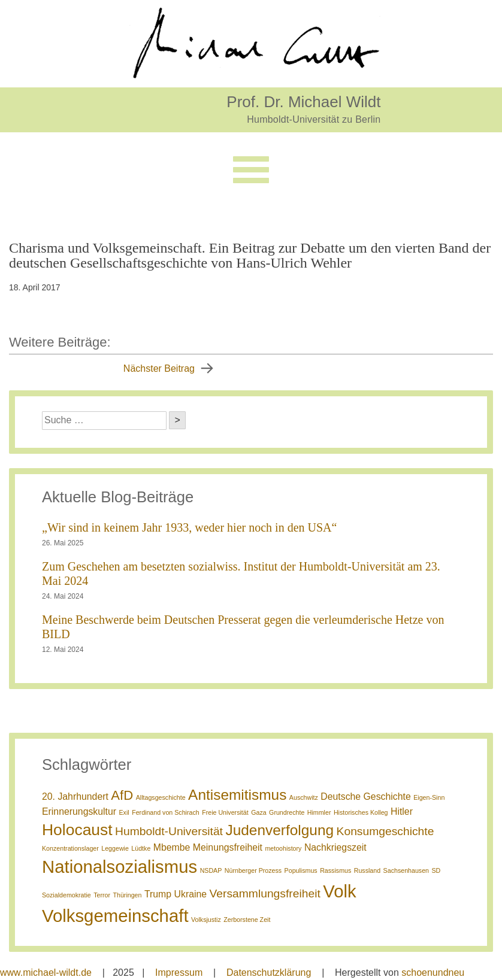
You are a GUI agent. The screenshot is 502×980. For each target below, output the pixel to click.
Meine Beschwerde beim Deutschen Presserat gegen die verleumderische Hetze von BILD (243, 627)
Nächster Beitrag (159, 368)
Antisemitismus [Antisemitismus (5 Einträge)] (237, 795)
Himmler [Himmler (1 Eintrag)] (319, 812)
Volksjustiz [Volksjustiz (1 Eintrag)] (206, 920)
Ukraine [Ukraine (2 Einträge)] (191, 894)
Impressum (179, 973)
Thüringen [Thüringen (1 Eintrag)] (127, 895)
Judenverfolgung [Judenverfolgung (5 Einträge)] (279, 830)
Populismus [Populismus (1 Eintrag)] (301, 870)
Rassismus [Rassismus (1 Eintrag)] (335, 870)
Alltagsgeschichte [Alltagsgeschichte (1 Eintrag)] (161, 797)
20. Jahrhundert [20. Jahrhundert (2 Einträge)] (75, 797)
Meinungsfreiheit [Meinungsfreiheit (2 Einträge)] (228, 847)
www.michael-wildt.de (46, 973)
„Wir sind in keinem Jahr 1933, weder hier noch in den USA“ (189, 527)
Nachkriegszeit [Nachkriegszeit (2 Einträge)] (335, 847)
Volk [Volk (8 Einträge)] (339, 891)
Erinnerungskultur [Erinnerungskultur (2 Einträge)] (79, 811)
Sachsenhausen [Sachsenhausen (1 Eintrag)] (406, 870)
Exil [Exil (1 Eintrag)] (124, 812)
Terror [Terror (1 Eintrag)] (102, 895)
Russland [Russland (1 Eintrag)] (367, 870)
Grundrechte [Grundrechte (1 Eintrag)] (287, 812)
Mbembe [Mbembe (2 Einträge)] (172, 847)
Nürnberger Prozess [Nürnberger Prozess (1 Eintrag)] (253, 870)
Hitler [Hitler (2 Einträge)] (402, 811)
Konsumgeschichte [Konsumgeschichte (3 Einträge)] (385, 831)
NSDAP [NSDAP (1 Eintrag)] (211, 870)
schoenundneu (433, 973)
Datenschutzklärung (269, 973)
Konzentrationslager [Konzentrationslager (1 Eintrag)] (70, 848)
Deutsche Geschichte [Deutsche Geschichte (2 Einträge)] (365, 797)
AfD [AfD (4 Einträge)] (122, 795)
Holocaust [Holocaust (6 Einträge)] (77, 830)
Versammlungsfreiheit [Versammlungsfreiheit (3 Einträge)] (265, 893)
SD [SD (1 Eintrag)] (436, 870)
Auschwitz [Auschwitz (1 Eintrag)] (304, 797)
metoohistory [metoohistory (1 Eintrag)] (283, 848)
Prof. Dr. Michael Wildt (303, 101)
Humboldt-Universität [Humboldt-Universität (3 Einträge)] (169, 831)
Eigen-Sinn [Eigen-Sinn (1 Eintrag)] (429, 797)
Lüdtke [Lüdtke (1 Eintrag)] (141, 848)
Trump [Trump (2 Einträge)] (158, 894)
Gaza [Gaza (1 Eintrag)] (258, 812)
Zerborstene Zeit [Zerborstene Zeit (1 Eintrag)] (247, 920)
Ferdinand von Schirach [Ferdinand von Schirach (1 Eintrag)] (166, 812)
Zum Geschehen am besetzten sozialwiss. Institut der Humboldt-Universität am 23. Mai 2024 (241, 574)
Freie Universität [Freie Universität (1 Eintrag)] (225, 812)
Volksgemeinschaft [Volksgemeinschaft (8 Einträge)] (115, 916)
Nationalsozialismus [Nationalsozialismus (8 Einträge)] (120, 867)
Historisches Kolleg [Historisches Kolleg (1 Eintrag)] (361, 812)
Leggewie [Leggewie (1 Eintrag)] (115, 848)
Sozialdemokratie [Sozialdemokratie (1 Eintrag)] (66, 895)
